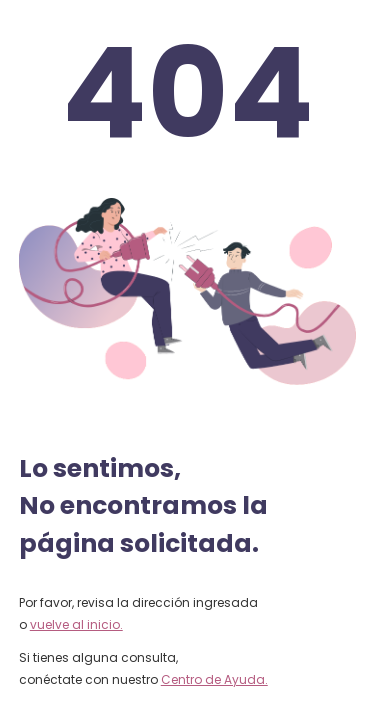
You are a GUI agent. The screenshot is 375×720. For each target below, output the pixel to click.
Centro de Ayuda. (214, 679)
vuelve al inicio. (76, 624)
